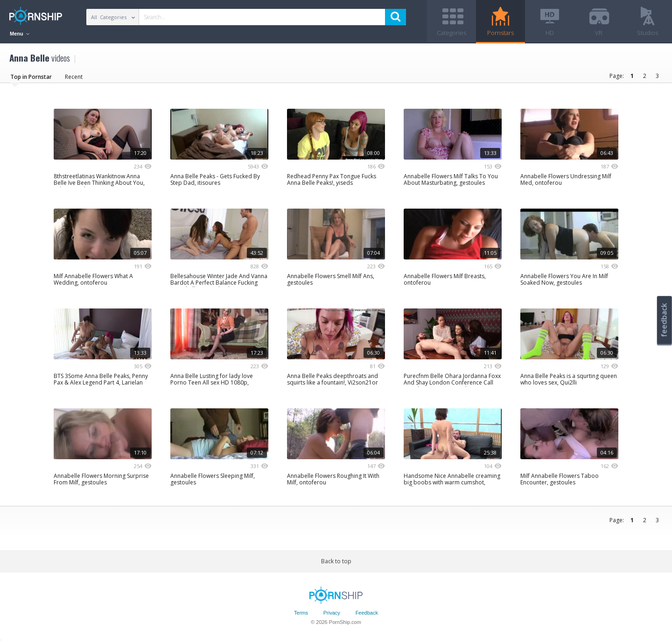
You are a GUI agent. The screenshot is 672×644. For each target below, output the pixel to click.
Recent (74, 77)
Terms (301, 613)
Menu (20, 34)
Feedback (367, 613)
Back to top (336, 561)
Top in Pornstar (31, 77)
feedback (664, 320)
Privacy (332, 613)
